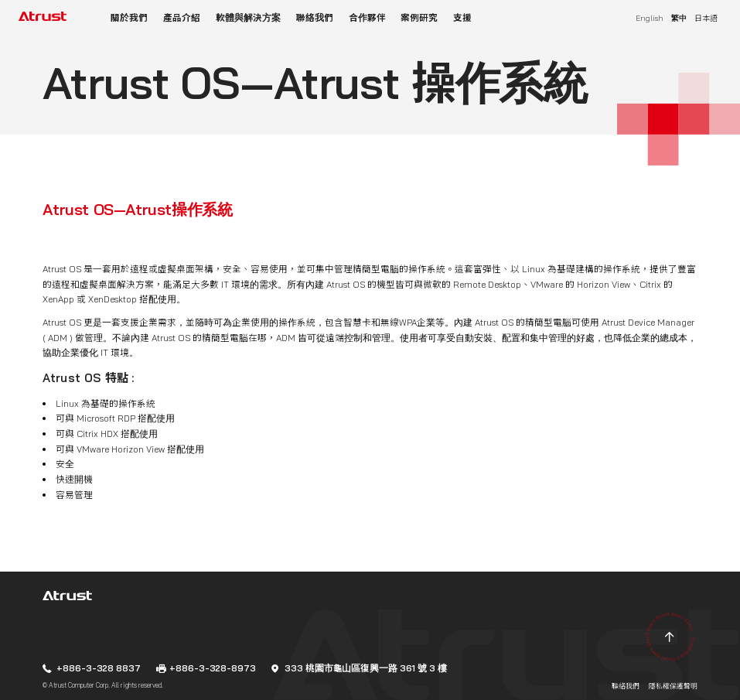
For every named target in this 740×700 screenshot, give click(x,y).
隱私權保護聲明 (673, 686)
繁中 (679, 18)
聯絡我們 (315, 17)
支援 (462, 17)
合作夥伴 (367, 17)
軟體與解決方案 (248, 17)
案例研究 (419, 17)
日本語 (706, 18)
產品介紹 (182, 17)
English (650, 18)
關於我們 (129, 17)
